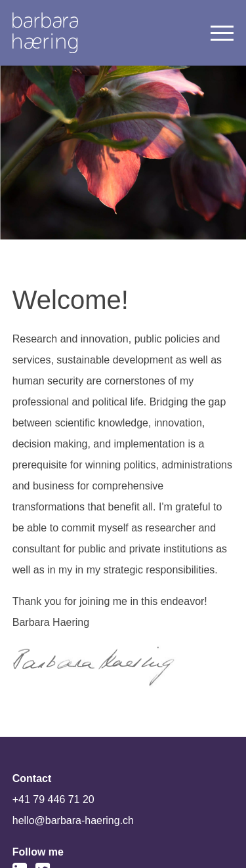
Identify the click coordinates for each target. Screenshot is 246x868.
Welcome (45, 33)
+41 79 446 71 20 (53, 799)
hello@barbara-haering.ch (73, 820)
